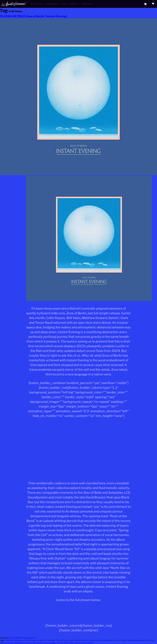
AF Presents (37, 4)
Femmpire (74, 4)
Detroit (86, 640)
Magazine (87, 4)
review (60, 643)
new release (50, 643)
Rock (67, 643)
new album (38, 643)
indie (123, 640)
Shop (63, 4)
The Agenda (52, 4)
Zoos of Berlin (88, 643)
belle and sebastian (14, 640)
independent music (110, 640)
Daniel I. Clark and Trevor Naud (53, 640)
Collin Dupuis (31, 640)
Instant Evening (134, 640)
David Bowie (75, 640)
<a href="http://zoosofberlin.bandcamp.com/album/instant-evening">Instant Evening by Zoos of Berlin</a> (78, 614)
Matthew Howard (23, 643)
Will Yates (75, 643)
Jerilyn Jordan (7, 643)
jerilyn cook (148, 640)
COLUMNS (15, 638)
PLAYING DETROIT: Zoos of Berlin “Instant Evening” (34, 16)
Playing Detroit (29, 638)
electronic (95, 640)
